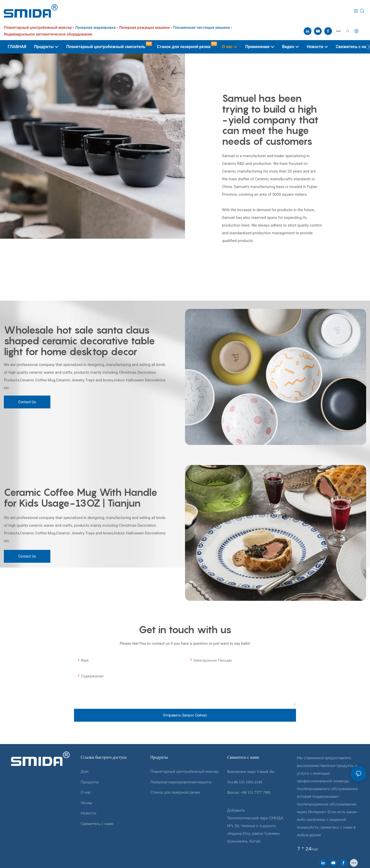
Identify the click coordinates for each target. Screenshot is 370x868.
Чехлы (86, 803)
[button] (369, 47)
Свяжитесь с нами (97, 824)
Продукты (90, 782)
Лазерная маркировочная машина (181, 782)
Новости (89, 813)
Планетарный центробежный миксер (184, 772)
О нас (86, 792)
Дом (85, 772)
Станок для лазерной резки (175, 792)
